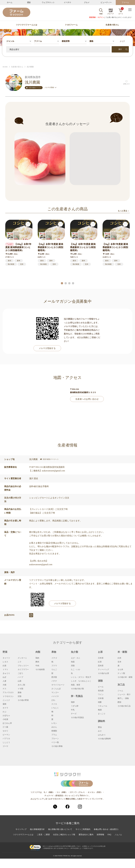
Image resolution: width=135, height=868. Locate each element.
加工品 (121, 685)
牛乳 (73, 710)
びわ (53, 700)
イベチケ (67, 2)
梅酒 (100, 710)
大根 (4, 685)
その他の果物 (57, 746)
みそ (100, 731)
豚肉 (37, 662)
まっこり (102, 714)
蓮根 (4, 704)
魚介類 (74, 652)
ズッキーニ (22, 658)
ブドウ (54, 666)
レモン (54, 723)
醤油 (100, 727)
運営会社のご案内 (86, 844)
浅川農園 (30, 67)
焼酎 (100, 702)
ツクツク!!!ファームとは (27, 25)
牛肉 (37, 666)
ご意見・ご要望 (43, 844)
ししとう (6, 742)
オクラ (5, 708)
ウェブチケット (48, 2)
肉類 (38, 652)
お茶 (100, 652)
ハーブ (20, 677)
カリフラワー (23, 670)
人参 (4, 681)
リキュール (103, 706)
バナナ (54, 681)
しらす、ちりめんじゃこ (81, 681)
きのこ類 (21, 685)
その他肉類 (40, 670)
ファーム (125, 2)
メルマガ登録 (50, 88)
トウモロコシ (8, 696)
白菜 (4, 666)
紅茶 (100, 662)
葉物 (20, 693)
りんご (54, 670)
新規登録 (92, 17)
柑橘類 (54, 731)
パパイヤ (55, 696)
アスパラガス (8, 693)
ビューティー (106, 2)
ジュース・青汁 (124, 695)
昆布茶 (101, 666)
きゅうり (6, 673)
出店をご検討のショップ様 (64, 844)
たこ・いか (76, 670)
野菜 (5, 652)
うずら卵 (75, 706)
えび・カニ (76, 658)
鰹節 (119, 702)
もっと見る (122, 211)
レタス (5, 662)
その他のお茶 (103, 673)
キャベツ (6, 658)
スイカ (54, 704)
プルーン (55, 739)
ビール (101, 687)
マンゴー (55, 693)
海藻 (73, 662)
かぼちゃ (6, 716)
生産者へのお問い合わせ (87, 399)
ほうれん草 (7, 723)
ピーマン (6, 735)
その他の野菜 (23, 700)
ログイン (101, 17)
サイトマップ (21, 839)
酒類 (100, 681)
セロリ (5, 731)
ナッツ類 (121, 673)
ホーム (10, 2)
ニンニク (6, 700)
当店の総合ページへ (34, 88)
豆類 (20, 696)
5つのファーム (71, 25)
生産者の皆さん (112, 25)
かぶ (4, 712)
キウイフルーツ (58, 685)
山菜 (20, 681)
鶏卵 (73, 702)
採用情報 (101, 844)
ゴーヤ (5, 746)
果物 (54, 652)
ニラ (20, 662)
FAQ (109, 844)
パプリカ (6, 739)
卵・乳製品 (77, 696)
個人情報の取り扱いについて (60, 839)
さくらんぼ (56, 689)
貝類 (73, 666)
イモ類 (20, 689)
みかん (54, 727)
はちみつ (102, 735)
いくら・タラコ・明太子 (81, 677)
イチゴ (54, 658)
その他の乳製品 (77, 718)
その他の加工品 (124, 706)
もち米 (120, 670)
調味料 (102, 721)
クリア (122, 41)
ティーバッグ (103, 670)
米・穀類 (122, 652)
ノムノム (118, 844)
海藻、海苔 (76, 685)
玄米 (119, 662)
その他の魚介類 (77, 689)
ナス (4, 689)
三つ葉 (5, 727)
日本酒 (101, 698)
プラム (54, 735)
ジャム (120, 691)
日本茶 (101, 658)
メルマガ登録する (47, 348)
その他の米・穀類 (125, 677)
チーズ (74, 714)
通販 (29, 2)
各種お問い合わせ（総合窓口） (107, 839)
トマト (5, 670)
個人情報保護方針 (37, 839)
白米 (119, 658)
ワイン (101, 695)
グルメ (87, 2)
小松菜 (5, 719)
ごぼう (20, 673)
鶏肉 (37, 658)
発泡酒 (101, 691)
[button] (62, 283)
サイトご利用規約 (83, 839)
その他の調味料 (104, 739)
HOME (5, 67)
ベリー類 (55, 742)
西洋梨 (54, 677)
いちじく (55, 708)
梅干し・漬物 (123, 698)
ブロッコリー (23, 666)
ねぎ (4, 677)
